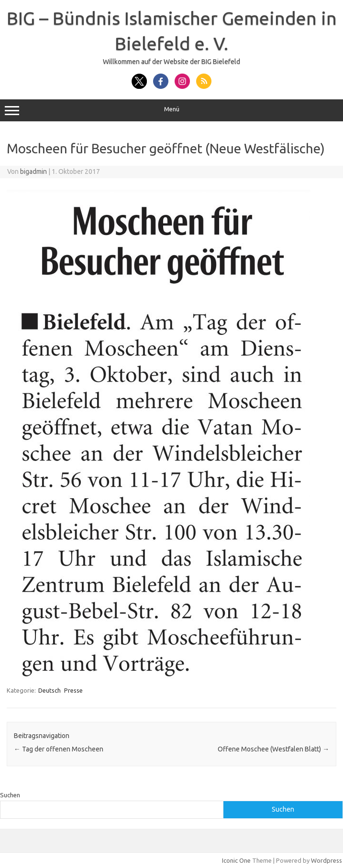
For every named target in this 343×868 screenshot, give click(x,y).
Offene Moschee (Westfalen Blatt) (273, 749)
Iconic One (236, 860)
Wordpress (326, 860)
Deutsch (50, 690)
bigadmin (33, 171)
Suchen (10, 795)
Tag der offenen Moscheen (59, 749)
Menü (171, 110)
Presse (73, 690)
